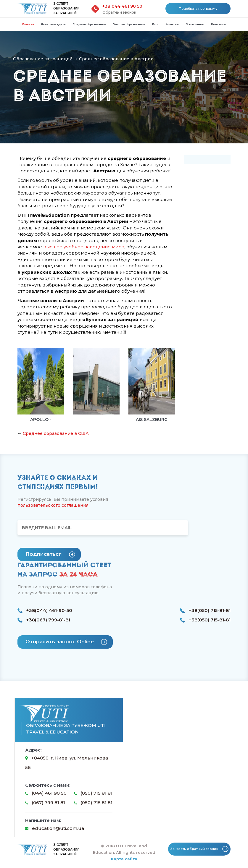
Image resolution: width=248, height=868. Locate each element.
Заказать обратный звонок (199, 849)
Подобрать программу (198, 9)
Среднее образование (89, 24)
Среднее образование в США (56, 433)
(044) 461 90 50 (46, 793)
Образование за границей (43, 59)
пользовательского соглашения (53, 505)
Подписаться (50, 554)
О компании (195, 24)
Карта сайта (124, 859)
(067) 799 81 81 (45, 803)
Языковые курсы (53, 24)
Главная (28, 24)
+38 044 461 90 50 (122, 6)
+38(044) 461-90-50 (45, 610)
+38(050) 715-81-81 (205, 610)
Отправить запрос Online (66, 642)
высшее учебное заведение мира (84, 247)
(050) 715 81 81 (93, 793)
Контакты (218, 24)
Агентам (172, 24)
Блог (156, 24)
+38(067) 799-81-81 (44, 620)
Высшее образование (129, 24)
